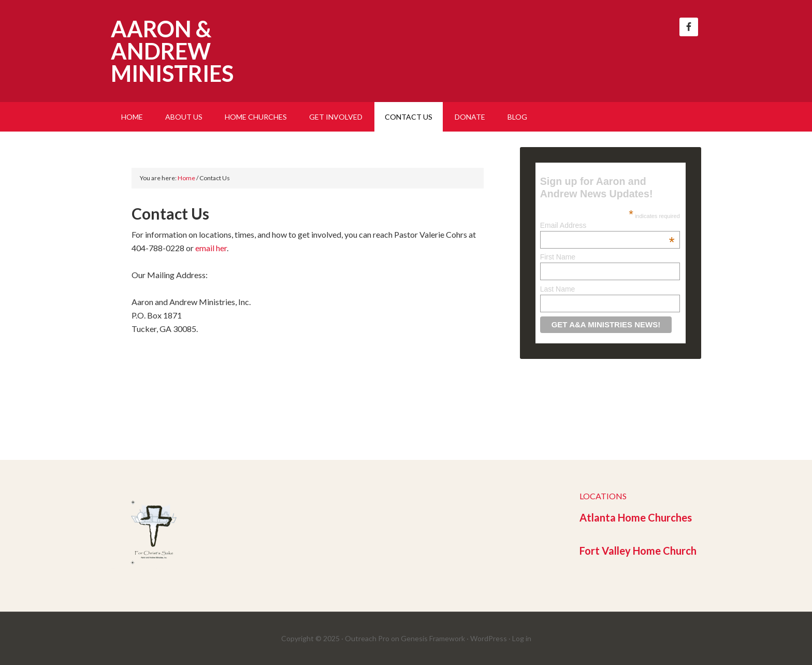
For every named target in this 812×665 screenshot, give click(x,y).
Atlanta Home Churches (636, 517)
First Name (558, 257)
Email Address (607, 225)
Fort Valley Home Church (638, 551)
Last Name (558, 289)
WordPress (489, 638)
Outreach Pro (367, 638)
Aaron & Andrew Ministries (172, 51)
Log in (522, 638)
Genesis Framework (433, 638)
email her (211, 248)
